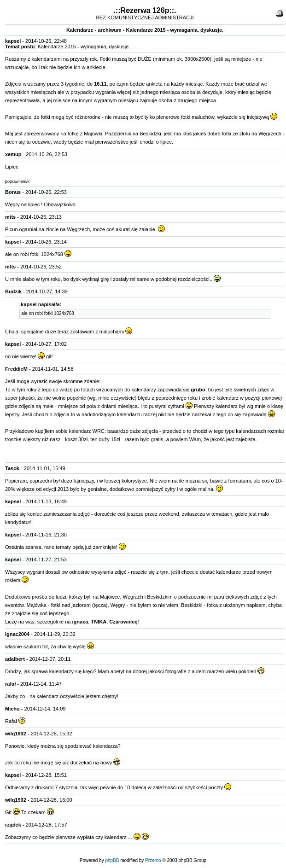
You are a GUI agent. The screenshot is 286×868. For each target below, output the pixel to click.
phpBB (112, 860)
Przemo (153, 860)
